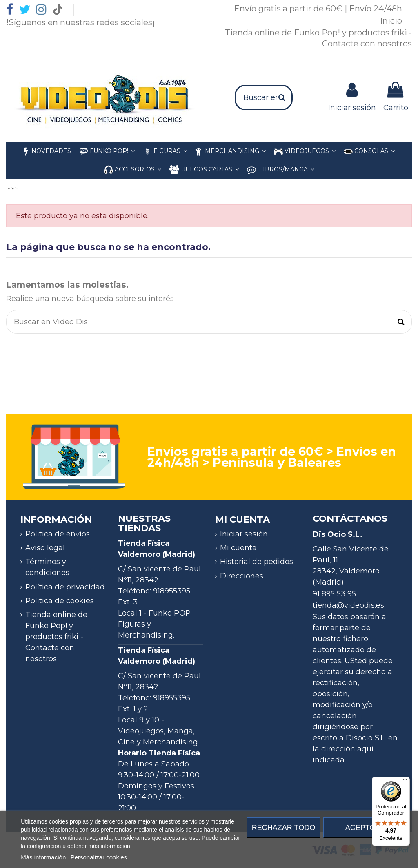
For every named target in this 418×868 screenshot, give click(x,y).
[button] (133, 170)
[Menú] (405, 782)
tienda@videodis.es (348, 605)
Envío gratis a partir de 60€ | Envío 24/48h (319, 9)
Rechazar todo (283, 828)
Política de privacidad (65, 587)
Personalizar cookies (99, 857)
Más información (43, 857)
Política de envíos (58, 534)
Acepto (360, 828)
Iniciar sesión (244, 534)
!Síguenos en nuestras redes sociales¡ (80, 22)
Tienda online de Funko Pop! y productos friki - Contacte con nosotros (56, 637)
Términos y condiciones (47, 567)
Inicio (392, 21)
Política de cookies (60, 601)
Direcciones (242, 576)
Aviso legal (45, 548)
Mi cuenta (238, 548)
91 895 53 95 (334, 594)
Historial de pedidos (257, 562)
